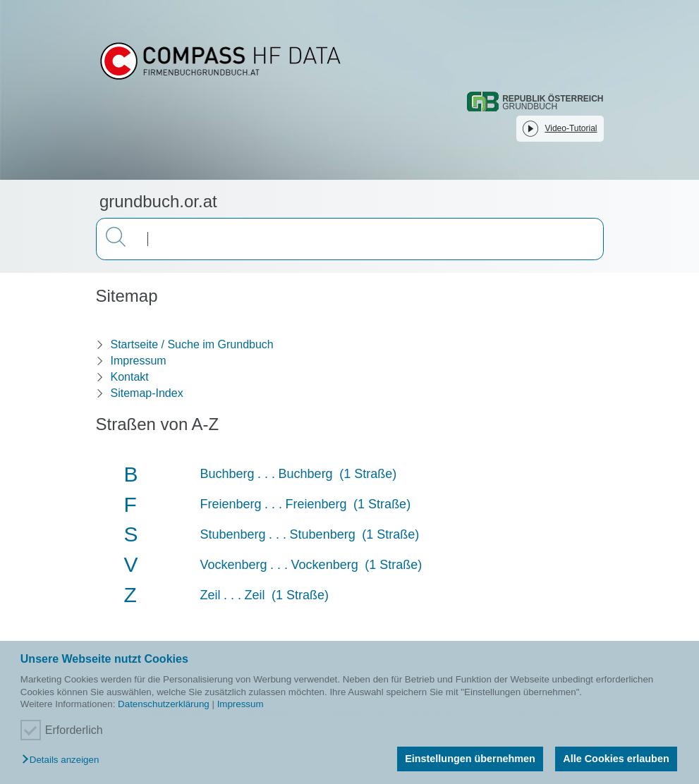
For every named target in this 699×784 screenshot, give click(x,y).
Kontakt (130, 377)
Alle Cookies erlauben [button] (616, 759)
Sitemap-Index (147, 393)
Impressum (241, 704)
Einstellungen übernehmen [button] (470, 759)
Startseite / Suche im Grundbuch (192, 344)
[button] (64, 760)
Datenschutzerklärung (164, 704)
